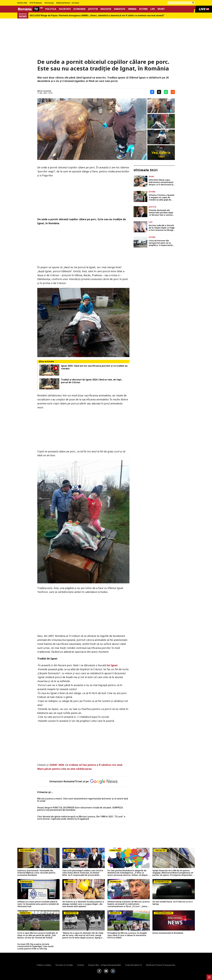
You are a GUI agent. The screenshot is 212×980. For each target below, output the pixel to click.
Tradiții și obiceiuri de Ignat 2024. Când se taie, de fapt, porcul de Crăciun (92, 381)
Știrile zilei (22, 3)
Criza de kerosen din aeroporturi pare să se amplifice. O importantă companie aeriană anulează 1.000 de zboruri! (162, 243)
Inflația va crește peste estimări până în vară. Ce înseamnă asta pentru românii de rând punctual (38, 904)
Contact (80, 965)
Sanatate (120, 9)
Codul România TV (134, 965)
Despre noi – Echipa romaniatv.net (105, 965)
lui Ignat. (113, 665)
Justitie (93, 9)
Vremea (132, 9)
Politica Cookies (44, 965)
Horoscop (49, 3)
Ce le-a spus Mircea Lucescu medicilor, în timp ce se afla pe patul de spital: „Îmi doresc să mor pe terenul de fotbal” (38, 935)
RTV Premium (36, 3)
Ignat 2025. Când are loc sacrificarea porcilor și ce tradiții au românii (94, 367)
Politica (51, 9)
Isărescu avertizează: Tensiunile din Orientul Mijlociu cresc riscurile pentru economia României (36, 873)
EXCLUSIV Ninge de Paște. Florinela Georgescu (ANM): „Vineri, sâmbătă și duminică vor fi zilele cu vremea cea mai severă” (97, 16)
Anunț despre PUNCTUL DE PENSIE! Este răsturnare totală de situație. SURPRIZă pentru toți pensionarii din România (80, 809)
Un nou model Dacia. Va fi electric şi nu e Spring (173, 903)
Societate (65, 9)
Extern (143, 9)
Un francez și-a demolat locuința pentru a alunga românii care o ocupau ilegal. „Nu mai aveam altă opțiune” (83, 904)
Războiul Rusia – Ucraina (68, 3)
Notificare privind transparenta (161, 965)
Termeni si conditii (64, 965)
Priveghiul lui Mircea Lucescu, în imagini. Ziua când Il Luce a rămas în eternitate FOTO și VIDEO (127, 935)
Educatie (106, 9)
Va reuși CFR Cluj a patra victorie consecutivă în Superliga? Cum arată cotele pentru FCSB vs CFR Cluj (35, 946)
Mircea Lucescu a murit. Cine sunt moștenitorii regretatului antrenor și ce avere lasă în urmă (83, 800)
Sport (161, 9)
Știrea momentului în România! (168, 933)
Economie (79, 9)
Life (153, 9)
